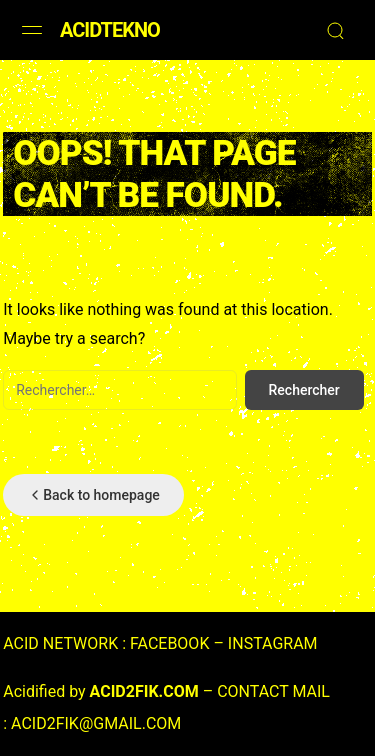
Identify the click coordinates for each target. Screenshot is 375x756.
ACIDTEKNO (110, 30)
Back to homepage (93, 495)
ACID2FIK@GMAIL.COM (96, 723)
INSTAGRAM (273, 643)
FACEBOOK (169, 643)
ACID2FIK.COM (144, 691)
